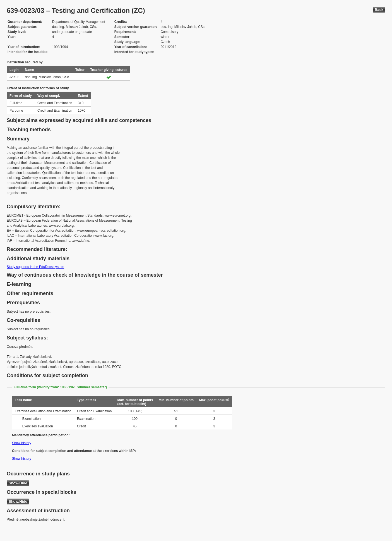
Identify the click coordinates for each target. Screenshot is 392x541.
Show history (22, 443)
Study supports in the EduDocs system (35, 267)
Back (379, 10)
